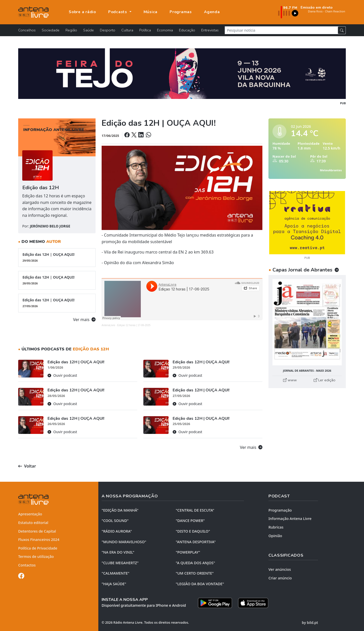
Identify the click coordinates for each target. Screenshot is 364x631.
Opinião (275, 536)
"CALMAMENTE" (116, 573)
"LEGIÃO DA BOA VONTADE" (200, 584)
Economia (165, 30)
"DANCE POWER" (190, 521)
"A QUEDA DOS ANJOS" (195, 563)
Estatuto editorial (33, 523)
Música (151, 12)
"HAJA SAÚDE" (114, 584)
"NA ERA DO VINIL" (118, 552)
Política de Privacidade (38, 548)
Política (145, 30)
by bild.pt (310, 623)
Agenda (212, 12)
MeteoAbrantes (331, 170)
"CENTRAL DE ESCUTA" (195, 510)
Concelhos (27, 30)
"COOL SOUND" (115, 521)
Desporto (108, 30)
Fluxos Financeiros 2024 (39, 540)
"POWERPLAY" (188, 552)
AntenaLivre (108, 325)
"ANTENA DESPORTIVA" (196, 542)
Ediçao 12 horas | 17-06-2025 (134, 325)
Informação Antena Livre (290, 519)
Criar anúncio (280, 578)
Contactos (27, 565)
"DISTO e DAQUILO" (193, 531)
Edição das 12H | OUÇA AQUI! (57, 257)
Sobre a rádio (82, 12)
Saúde (88, 30)
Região (71, 30)
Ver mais (84, 320)
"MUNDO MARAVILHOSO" (124, 542)
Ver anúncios (280, 569)
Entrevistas (210, 30)
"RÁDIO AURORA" (117, 531)
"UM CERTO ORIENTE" (195, 573)
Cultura (127, 30)
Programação (280, 510)
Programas (181, 12)
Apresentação (30, 514)
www (290, 380)
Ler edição (325, 380)
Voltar (27, 466)
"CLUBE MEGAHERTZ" (120, 563)
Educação (187, 30)
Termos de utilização (36, 556)
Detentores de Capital (37, 531)
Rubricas (276, 527)
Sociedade (51, 30)
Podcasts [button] (118, 12)
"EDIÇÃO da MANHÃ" (120, 510)
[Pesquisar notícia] (281, 30)
